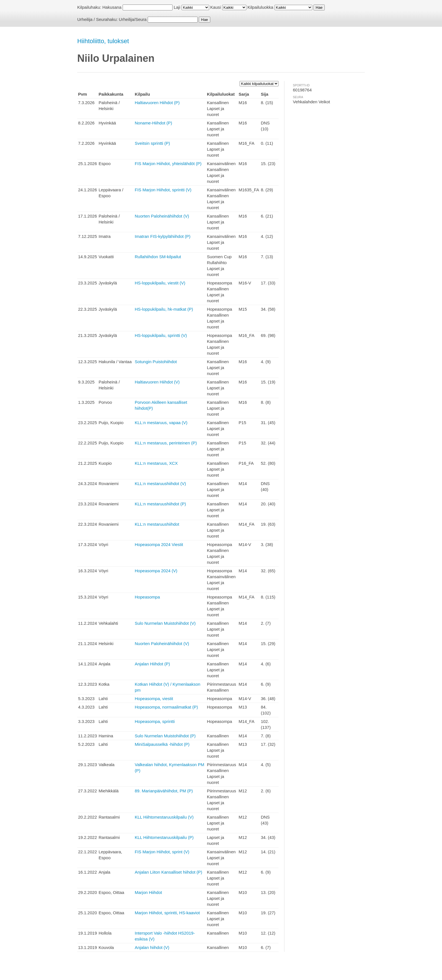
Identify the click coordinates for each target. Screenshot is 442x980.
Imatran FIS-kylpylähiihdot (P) (163, 236)
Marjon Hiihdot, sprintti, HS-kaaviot (167, 913)
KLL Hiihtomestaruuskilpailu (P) (164, 837)
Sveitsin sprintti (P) (152, 143)
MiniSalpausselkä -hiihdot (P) (162, 744)
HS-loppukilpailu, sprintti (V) (161, 335)
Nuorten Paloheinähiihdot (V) (162, 216)
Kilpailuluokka (260, 7)
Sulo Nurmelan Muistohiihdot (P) (165, 736)
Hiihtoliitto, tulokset (103, 41)
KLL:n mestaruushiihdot (157, 524)
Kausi (216, 7)
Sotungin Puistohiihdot (156, 362)
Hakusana (112, 7)
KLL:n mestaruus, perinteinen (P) (166, 443)
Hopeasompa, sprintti (155, 721)
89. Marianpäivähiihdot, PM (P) (164, 791)
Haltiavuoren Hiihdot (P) (157, 103)
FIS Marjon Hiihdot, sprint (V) (162, 852)
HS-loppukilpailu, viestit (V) (160, 283)
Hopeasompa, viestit (154, 699)
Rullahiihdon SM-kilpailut (158, 257)
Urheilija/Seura (133, 19)
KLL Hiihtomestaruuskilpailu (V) (164, 817)
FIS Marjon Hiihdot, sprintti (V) (163, 190)
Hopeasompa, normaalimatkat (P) (166, 707)
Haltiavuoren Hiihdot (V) (157, 382)
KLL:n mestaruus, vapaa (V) (161, 423)
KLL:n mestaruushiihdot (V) (160, 484)
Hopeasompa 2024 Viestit (159, 544)
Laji (177, 7)
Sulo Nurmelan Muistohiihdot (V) (165, 623)
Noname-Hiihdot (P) (153, 123)
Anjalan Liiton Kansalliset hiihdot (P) (168, 872)
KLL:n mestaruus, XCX (156, 463)
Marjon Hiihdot (148, 892)
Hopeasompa (147, 597)
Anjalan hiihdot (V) (152, 947)
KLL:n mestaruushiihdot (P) (160, 504)
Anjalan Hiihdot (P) (152, 664)
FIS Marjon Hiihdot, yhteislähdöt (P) (168, 164)
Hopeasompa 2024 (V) (156, 571)
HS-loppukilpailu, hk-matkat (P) (164, 309)
